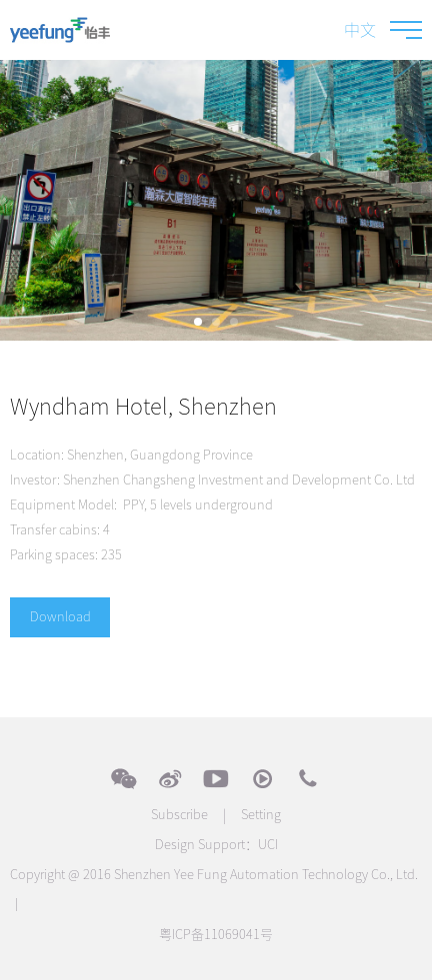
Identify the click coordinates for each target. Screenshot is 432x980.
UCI (268, 845)
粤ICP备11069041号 (216, 935)
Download (60, 617)
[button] (198, 322)
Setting (261, 815)
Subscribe (179, 815)
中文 (360, 30)
